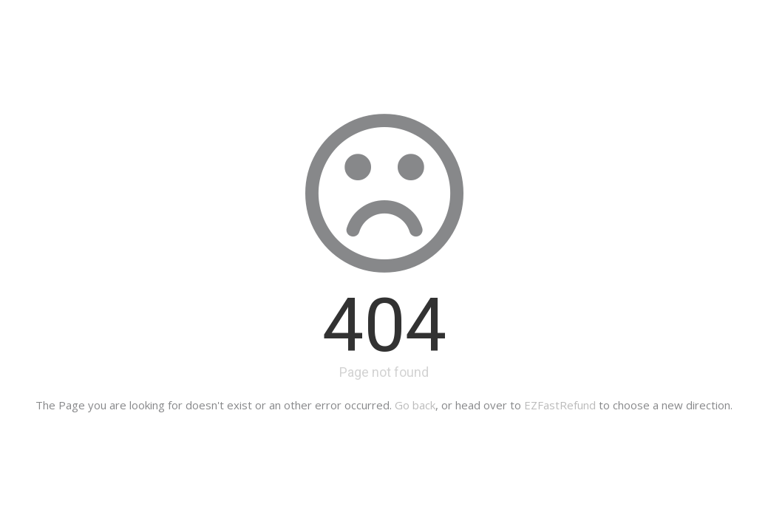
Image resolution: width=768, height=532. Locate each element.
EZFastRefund (560, 405)
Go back (415, 405)
